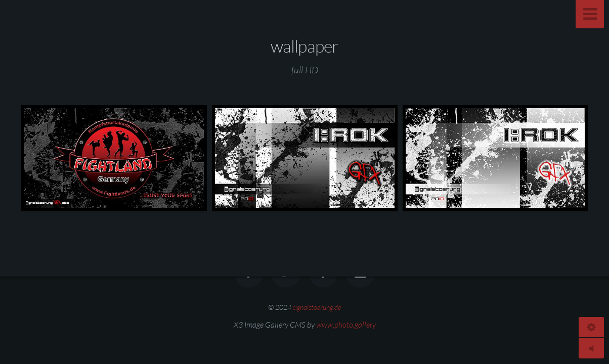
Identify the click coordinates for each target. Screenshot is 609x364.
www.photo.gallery (346, 325)
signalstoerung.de (317, 307)
